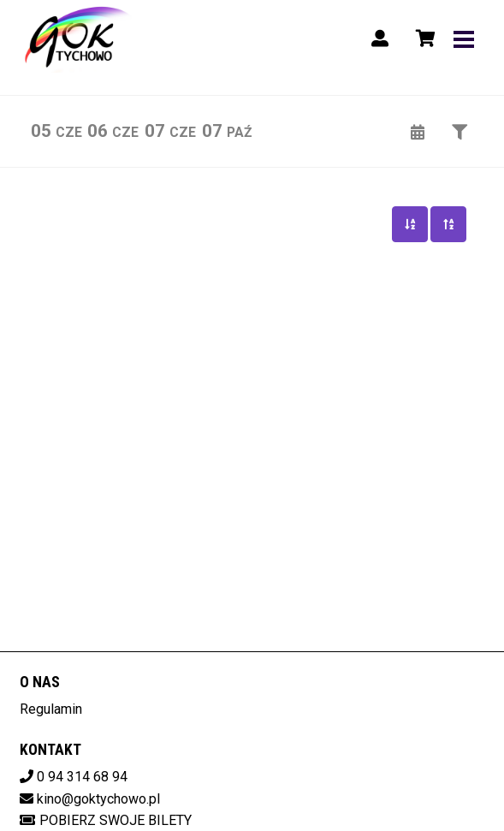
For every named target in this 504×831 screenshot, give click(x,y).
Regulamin (51, 709)
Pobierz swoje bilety (106, 820)
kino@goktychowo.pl (98, 799)
